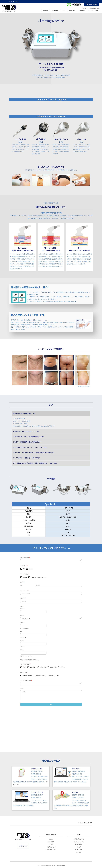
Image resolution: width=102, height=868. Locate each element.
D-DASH (51, 844)
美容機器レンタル (79, 839)
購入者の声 (72, 10)
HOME (80, 823)
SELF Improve (51, 847)
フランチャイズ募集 (93, 10)
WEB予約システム (79, 842)
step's (51, 839)
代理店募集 (81, 10)
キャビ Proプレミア (51, 850)
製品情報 (46, 10)
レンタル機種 (55, 10)
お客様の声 (79, 844)
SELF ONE (51, 842)
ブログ (64, 10)
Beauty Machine (51, 835)
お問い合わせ (23, 846)
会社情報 (79, 852)
